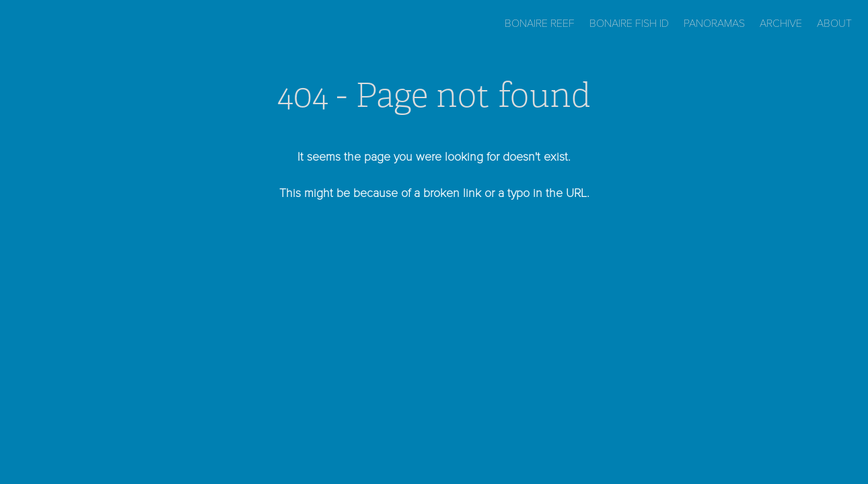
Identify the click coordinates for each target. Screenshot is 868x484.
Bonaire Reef (540, 23)
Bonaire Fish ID (629, 23)
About (834, 23)
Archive (781, 23)
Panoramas (714, 23)
